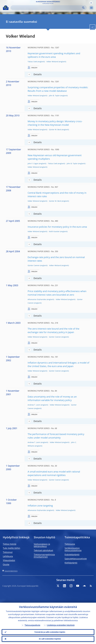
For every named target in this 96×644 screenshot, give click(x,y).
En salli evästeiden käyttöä (50, 639)
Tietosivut (8, 552)
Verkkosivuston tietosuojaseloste (73, 549)
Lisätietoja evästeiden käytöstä (61, 625)
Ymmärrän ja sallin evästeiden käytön (50, 632)
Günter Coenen (34, 265)
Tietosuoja (70, 544)
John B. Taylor (54, 96)
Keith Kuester (54, 231)
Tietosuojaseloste (32, 625)
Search (83, 8)
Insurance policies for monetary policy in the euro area (57, 227)
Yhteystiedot (9, 560)
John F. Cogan (33, 163)
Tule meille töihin (11, 548)
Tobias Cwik (32, 62)
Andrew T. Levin (34, 405)
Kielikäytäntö (71, 563)
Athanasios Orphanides (37, 299)
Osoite (6, 564)
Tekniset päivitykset (43, 550)
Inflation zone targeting (40, 506)
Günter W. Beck (55, 130)
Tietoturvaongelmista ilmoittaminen (44, 556)
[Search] (47, 8)
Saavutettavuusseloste (76, 559)
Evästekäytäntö (72, 554)
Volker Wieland (52, 62)
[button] (91, 3)
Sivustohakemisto (11, 571)
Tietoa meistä (10, 544)
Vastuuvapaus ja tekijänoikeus (42, 545)
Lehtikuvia (8, 556)
